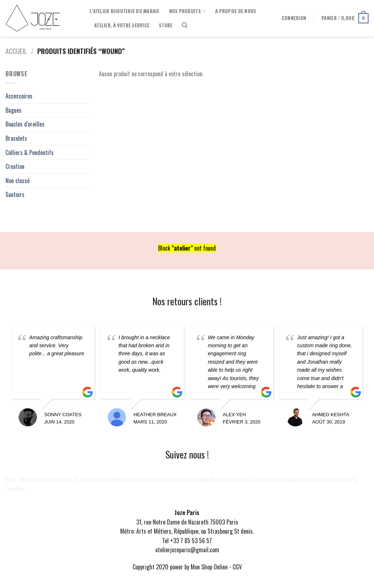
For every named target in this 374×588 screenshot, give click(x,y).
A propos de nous (236, 11)
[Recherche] (185, 25)
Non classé (18, 181)
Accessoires (19, 96)
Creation (15, 166)
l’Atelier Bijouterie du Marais (125, 11)
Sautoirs (15, 194)
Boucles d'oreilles (25, 124)
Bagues (14, 110)
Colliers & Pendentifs (30, 152)
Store (166, 25)
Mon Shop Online (209, 567)
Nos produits (188, 11)
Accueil (16, 51)
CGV (237, 567)
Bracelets (16, 138)
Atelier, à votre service (122, 25)
